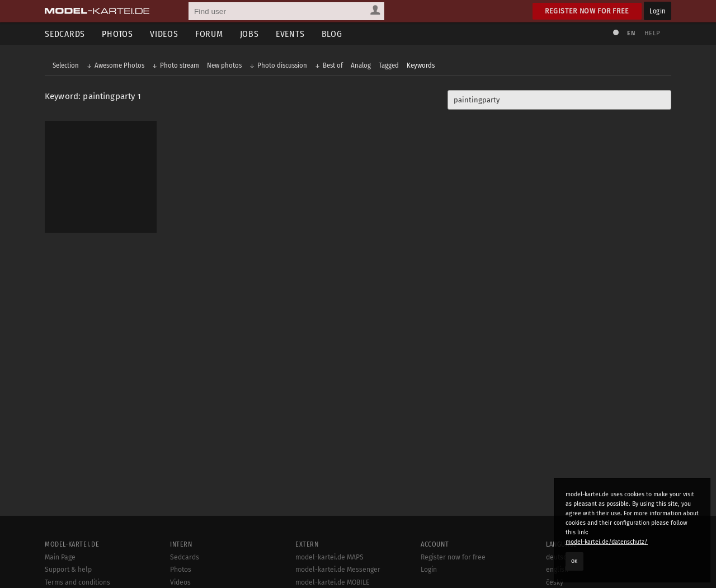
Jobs (249, 34)
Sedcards (65, 34)
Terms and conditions (77, 582)
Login (658, 11)
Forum (209, 34)
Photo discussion (282, 65)
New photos (224, 65)
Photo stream (180, 65)
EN (631, 33)
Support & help (68, 570)
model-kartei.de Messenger (338, 570)
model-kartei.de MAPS (329, 557)
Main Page (60, 557)
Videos (164, 34)
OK (574, 561)
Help (652, 33)
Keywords (421, 65)
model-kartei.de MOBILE (333, 582)
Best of (333, 65)
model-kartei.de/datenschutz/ (607, 542)
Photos (117, 34)
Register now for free (587, 11)
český (555, 582)
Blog (332, 34)
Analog (361, 65)
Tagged (389, 65)
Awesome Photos (119, 65)
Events (290, 34)
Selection (66, 65)
